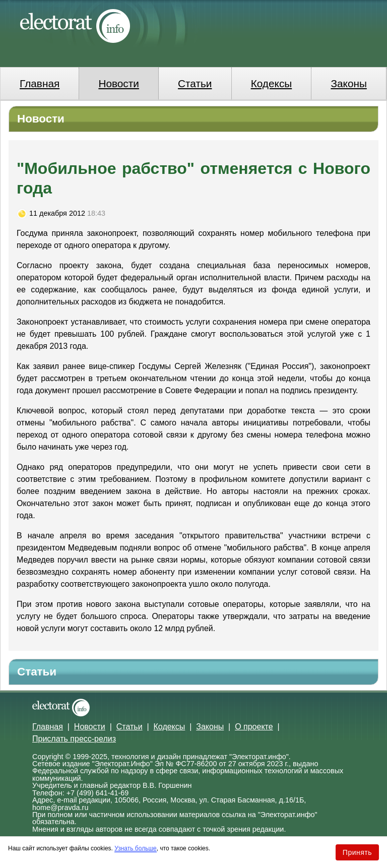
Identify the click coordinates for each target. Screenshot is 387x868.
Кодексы (272, 83)
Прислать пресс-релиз (74, 739)
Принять (357, 852)
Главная (40, 83)
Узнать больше (135, 848)
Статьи (195, 83)
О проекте (254, 727)
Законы (348, 83)
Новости (119, 83)
